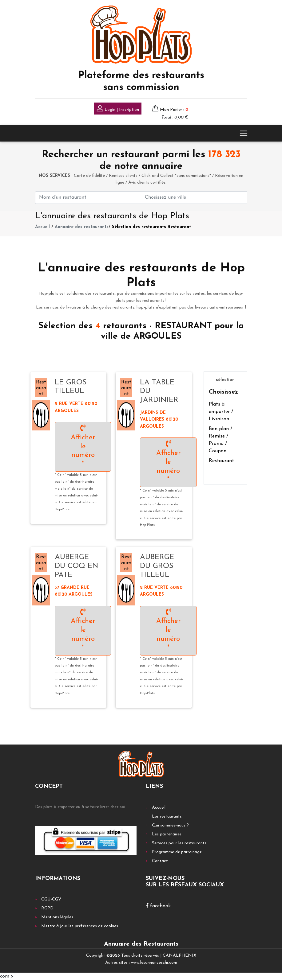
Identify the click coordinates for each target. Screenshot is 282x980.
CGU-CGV (51, 899)
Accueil (42, 227)
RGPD (47, 908)
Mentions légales (57, 917)
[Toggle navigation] (244, 133)
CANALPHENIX (179, 956)
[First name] (88, 198)
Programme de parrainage (177, 852)
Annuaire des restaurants (82, 227)
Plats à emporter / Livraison (221, 412)
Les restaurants (167, 817)
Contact (160, 861)
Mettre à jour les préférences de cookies (80, 926)
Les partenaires (167, 834)
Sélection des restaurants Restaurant (151, 227)
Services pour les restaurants (179, 843)
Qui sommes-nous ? (170, 825)
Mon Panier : (174, 110)
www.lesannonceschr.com (154, 963)
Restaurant (221, 461)
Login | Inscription (118, 109)
